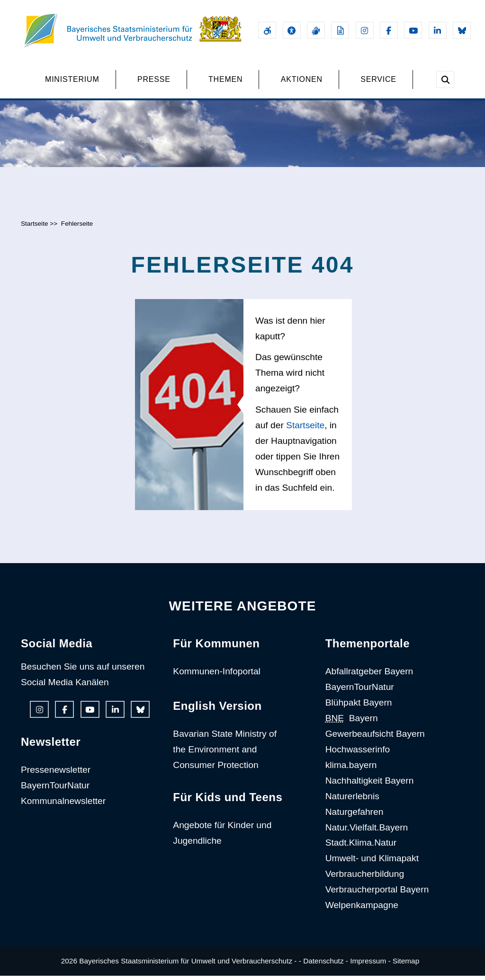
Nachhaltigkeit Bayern (370, 785)
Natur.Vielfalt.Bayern (367, 832)
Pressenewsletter (56, 774)
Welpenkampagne (362, 909)
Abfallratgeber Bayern (369, 676)
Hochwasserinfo (358, 754)
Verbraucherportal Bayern (377, 894)
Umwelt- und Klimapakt (372, 862)
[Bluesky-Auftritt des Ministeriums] (462, 30)
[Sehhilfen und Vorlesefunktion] (292, 30)
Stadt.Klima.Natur (361, 847)
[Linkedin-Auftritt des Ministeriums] (438, 30)
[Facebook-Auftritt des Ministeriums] (389, 30)
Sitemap (406, 965)
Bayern (352, 722)
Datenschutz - (326, 965)
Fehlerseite (77, 228)
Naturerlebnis (352, 800)
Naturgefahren (355, 816)
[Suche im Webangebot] (445, 79)
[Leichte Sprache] (340, 30)
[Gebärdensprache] (316, 30)
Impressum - (370, 965)
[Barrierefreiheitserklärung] (267, 30)
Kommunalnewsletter (63, 805)
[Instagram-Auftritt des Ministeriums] (365, 30)
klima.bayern (351, 769)
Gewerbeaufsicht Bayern (375, 738)
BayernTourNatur (55, 790)
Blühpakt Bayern (359, 707)
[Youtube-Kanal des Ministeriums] (413, 30)
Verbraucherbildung (365, 878)
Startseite (35, 228)
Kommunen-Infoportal (217, 676)
